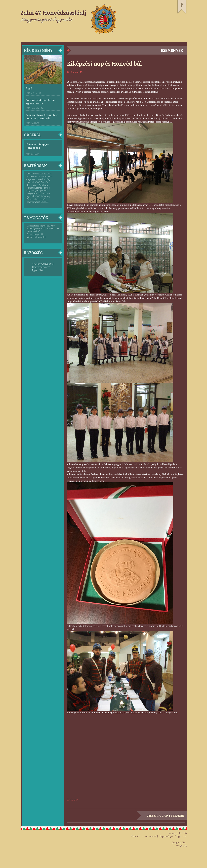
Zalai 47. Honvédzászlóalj (53, 12)
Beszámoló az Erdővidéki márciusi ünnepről (42, 117)
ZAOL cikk (72, 799)
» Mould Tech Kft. (33, 231)
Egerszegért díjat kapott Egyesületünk (41, 102)
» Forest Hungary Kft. (35, 234)
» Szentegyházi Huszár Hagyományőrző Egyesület (37, 201)
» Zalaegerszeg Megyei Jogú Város (41, 226)
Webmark (181, 846)
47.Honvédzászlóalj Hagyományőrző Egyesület (43, 267)
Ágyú (29, 88)
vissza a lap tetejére (165, 815)
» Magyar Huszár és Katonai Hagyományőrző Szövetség (38, 195)
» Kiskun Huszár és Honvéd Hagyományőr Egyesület (38, 189)
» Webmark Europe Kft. (36, 237)
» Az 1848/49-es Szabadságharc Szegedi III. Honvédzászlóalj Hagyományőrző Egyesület (40, 179)
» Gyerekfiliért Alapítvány (37, 185)
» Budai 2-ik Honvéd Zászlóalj (39, 174)
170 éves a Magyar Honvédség (37, 146)
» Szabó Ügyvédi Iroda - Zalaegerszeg (42, 229)
